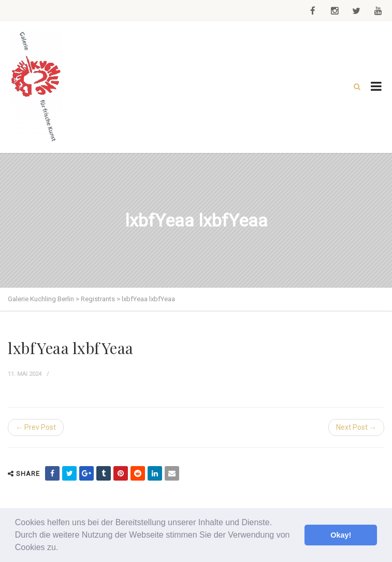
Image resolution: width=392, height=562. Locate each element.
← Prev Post (36, 427)
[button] (62, 549)
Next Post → (356, 427)
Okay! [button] (341, 535)
